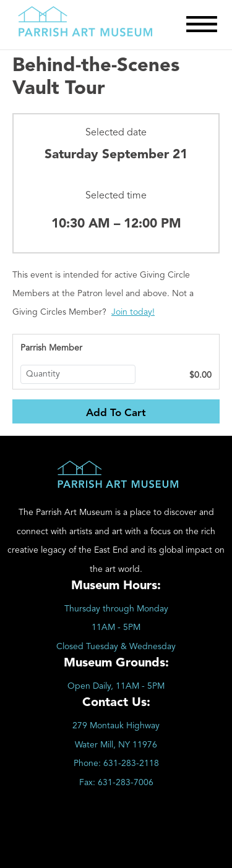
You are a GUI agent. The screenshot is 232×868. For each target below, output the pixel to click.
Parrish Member (51, 348)
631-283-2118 (131, 764)
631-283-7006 (126, 783)
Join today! (133, 312)
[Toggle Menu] (202, 24)
